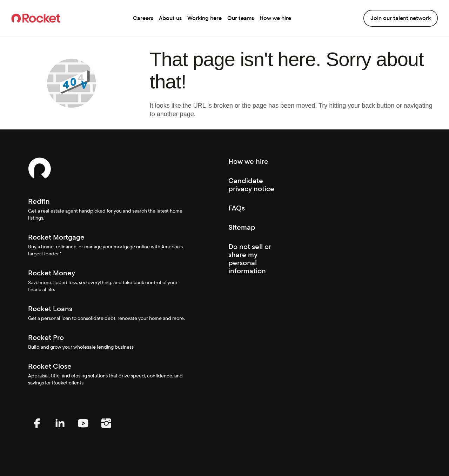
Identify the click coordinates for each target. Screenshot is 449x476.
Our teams (241, 18)
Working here (205, 18)
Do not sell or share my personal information (250, 259)
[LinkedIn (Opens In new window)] (60, 430)
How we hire (275, 18)
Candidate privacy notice (251, 185)
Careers (143, 18)
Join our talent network (401, 18)
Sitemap (242, 227)
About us (170, 18)
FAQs (237, 208)
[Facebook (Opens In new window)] (37, 430)
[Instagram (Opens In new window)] (106, 430)
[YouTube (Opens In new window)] (83, 430)
